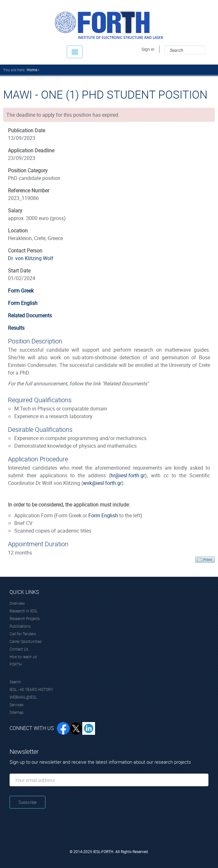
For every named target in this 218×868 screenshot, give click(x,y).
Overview (17, 603)
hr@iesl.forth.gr (128, 475)
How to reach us (23, 657)
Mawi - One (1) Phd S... (46, 78)
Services (17, 705)
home (32, 70)
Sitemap (17, 712)
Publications (20, 626)
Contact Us (19, 649)
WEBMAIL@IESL (23, 697)
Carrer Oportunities (26, 641)
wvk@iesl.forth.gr (102, 483)
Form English (23, 303)
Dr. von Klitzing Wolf (31, 258)
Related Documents (30, 315)
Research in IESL (24, 611)
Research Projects (25, 618)
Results (16, 328)
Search (15, 682)
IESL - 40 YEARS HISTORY (31, 689)
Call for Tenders (23, 634)
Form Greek (21, 291)
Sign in (148, 49)
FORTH (16, 664)
